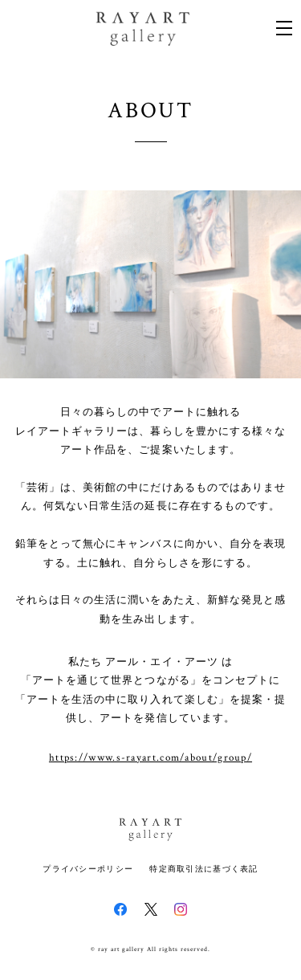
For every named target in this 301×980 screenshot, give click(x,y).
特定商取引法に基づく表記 (203, 869)
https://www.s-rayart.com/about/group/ (150, 758)
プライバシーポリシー (88, 869)
